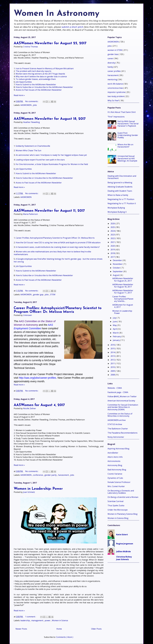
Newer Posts (21, 629)
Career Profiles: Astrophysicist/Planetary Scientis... (123, 299)
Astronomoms (114, 461)
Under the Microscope (118, 510)
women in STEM (115, 50)
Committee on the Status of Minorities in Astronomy (120, 415)
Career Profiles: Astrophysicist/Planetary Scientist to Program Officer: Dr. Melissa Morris (55, 238)
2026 (113, 224)
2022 (113, 238)
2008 (113, 375)
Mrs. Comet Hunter (116, 486)
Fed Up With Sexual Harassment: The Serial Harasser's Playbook (128, 124)
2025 (113, 227)
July (115, 318)
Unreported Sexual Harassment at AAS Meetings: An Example (127, 158)
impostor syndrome (117, 92)
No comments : (32, 101)
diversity (112, 63)
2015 (113, 349)
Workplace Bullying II (117, 212)
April (115, 329)
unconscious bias (116, 88)
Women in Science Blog (118, 518)
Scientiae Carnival (115, 501)
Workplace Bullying (116, 208)
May (115, 325)
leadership (25, 620)
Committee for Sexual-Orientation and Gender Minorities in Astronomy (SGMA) (123, 407)
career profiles (114, 71)
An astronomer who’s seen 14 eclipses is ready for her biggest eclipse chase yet (51, 155)
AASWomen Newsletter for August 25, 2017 (50, 43)
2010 (113, 367)
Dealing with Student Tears (120, 191)
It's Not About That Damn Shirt (122, 112)
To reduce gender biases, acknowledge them (36, 79)
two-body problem (116, 96)
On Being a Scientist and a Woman (123, 497)
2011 (113, 363)
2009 (113, 371)
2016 (113, 345)
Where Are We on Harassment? (125, 146)
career (111, 58)
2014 (113, 352)
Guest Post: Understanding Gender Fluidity (128, 135)
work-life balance (116, 84)
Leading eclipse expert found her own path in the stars (40, 160)
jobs (35, 105)
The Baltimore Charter (118, 429)
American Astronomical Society (121, 401)
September (118, 271)
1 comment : (31, 617)
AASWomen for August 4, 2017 (39, 405)
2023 (113, 235)
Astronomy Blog (115, 465)
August (116, 275)
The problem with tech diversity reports (33, 71)
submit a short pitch (72, 27)
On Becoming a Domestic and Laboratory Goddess (121, 492)
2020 (113, 246)
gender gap (38, 295)
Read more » (19, 95)
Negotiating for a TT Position (121, 199)
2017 (113, 257)
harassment (64, 475)
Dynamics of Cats (115, 478)
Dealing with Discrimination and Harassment (122, 177)
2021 (113, 242)
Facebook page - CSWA (118, 392)
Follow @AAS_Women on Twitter (122, 396)
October (117, 268)
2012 (113, 360)
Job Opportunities (24, 82)
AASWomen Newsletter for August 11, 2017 (49, 211)
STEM (53, 295)
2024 (113, 231)
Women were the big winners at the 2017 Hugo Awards (40, 74)
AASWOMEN (26, 105)
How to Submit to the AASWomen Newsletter (36, 85)
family (111, 67)
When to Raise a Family (118, 195)
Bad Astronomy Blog (117, 470)
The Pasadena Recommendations (123, 433)
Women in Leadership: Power (38, 489)
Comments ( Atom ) (65, 637)
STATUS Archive (115, 424)
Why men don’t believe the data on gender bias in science (41, 76)
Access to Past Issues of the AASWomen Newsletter (39, 90)
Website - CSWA (115, 388)
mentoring (113, 79)
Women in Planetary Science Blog (123, 514)
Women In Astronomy (57, 14)
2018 (113, 253)
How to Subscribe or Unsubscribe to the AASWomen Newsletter (44, 87)
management (38, 620)
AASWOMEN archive (117, 420)
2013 (113, 356)
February (117, 336)
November (118, 264)
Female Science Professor (119, 482)
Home (59, 629)
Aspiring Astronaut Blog (118, 449)
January (117, 340)
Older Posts (96, 629)
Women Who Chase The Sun (28, 150)
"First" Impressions (116, 117)
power (48, 620)
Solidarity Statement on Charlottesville (33, 146)
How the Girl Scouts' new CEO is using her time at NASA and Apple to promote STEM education (58, 243)
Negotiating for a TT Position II (122, 203)
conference (38, 475)
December (118, 260)
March (116, 333)
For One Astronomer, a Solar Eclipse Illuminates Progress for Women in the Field (52, 164)
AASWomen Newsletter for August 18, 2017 (50, 119)
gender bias (113, 54)
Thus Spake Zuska (116, 505)
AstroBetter (113, 453)
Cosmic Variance (115, 474)
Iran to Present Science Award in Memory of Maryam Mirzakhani (45, 68)
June (115, 322)
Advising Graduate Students (120, 187)
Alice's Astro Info (115, 457)
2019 (113, 250)
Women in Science (60, 620)
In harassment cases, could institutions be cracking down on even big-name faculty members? (58, 247)
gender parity (51, 475)
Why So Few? (114, 101)
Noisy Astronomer (116, 437)
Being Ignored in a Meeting (120, 183)
